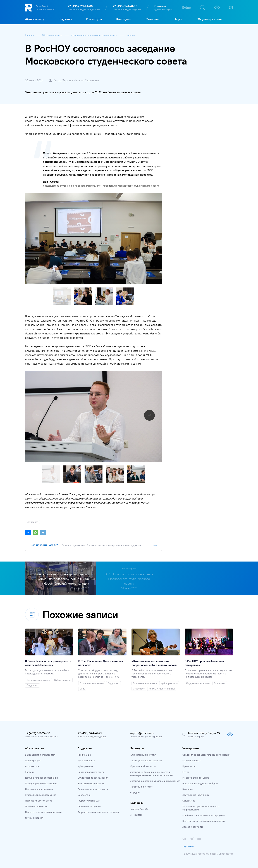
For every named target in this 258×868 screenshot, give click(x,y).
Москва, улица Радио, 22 (204, 733)
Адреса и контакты (193, 827)
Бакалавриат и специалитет (40, 755)
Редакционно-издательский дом (200, 783)
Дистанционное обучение (39, 789)
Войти (187, 7)
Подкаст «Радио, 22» (89, 801)
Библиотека (84, 795)
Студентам (85, 748)
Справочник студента (89, 806)
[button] (159, 196)
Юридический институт (143, 766)
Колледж (30, 772)
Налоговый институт (141, 787)
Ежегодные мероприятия (91, 783)
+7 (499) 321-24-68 (80, 6)
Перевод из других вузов (39, 801)
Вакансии (188, 789)
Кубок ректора (85, 766)
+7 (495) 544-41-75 (125, 6)
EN (231, 7)
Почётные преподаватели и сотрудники (204, 815)
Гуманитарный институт (143, 755)
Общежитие (189, 801)
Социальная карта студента (93, 789)
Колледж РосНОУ (139, 809)
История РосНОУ (192, 760)
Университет (191, 748)
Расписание (84, 755)
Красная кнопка (86, 760)
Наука (186, 772)
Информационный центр (196, 778)
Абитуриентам (34, 748)
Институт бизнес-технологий (146, 760)
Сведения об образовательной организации (206, 755)
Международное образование (41, 783)
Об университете (53, 35)
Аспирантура (32, 766)
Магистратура (33, 760)
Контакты (160, 6)
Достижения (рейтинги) (196, 795)
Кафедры (135, 792)
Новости (130, 35)
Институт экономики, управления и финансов (155, 781)
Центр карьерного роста (91, 772)
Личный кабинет (34, 818)
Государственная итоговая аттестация (98, 812)
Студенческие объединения (93, 778)
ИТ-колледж (136, 815)
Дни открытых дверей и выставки (43, 812)
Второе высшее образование (41, 795)
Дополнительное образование (41, 778)
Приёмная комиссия (36, 806)
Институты (137, 748)
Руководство (189, 766)
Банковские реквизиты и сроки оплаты (204, 821)
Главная (30, 35)
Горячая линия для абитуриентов (84, 10)
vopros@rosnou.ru (142, 733)
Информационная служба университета (94, 35)
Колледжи (137, 803)
